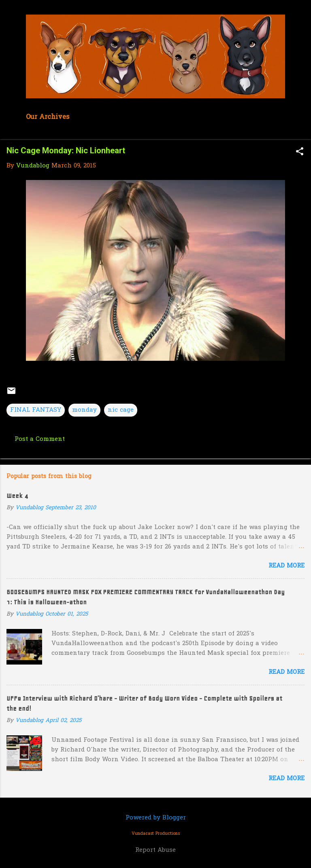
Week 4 (17, 496)
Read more (287, 566)
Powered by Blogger (156, 818)
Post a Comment (40, 439)
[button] (300, 152)
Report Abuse (155, 850)
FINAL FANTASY (36, 410)
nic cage (121, 410)
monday (84, 410)
